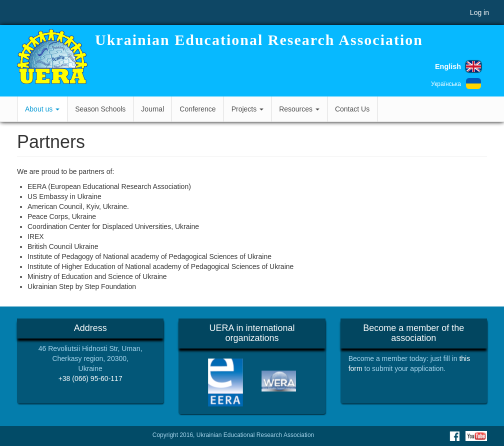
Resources (299, 109)
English (448, 66)
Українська (446, 84)
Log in (479, 12)
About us (42, 109)
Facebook (454, 436)
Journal (152, 109)
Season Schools (100, 109)
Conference (197, 109)
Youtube (476, 436)
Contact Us (352, 109)
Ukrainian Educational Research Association (259, 40)
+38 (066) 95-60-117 (90, 378)
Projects (247, 109)
